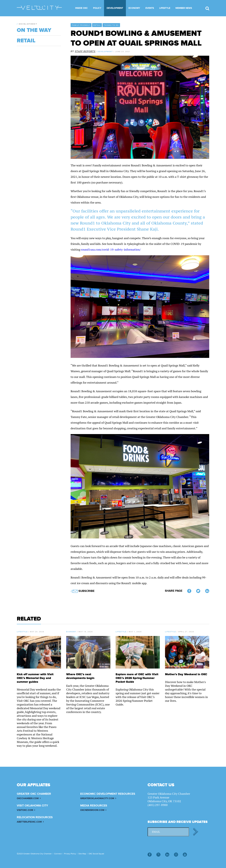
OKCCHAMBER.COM (28, 798)
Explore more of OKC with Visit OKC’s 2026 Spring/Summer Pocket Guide (137, 678)
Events (150, 8)
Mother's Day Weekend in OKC (186, 674)
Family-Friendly (81, 25)
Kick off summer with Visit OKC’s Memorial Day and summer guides (35, 678)
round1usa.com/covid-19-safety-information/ (111, 250)
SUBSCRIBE (83, 591)
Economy (134, 8)
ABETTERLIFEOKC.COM (29, 822)
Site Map (82, 854)
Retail (97, 25)
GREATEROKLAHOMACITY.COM (97, 798)
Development (115, 8)
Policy (97, 8)
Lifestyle (165, 8)
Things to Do (111, 25)
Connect (58, 854)
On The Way (34, 30)
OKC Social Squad (96, 854)
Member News (184, 8)
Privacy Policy (70, 854)
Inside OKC (81, 8)
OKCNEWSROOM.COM (92, 810)
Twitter (198, 591)
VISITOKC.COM (25, 810)
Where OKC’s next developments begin (80, 676)
